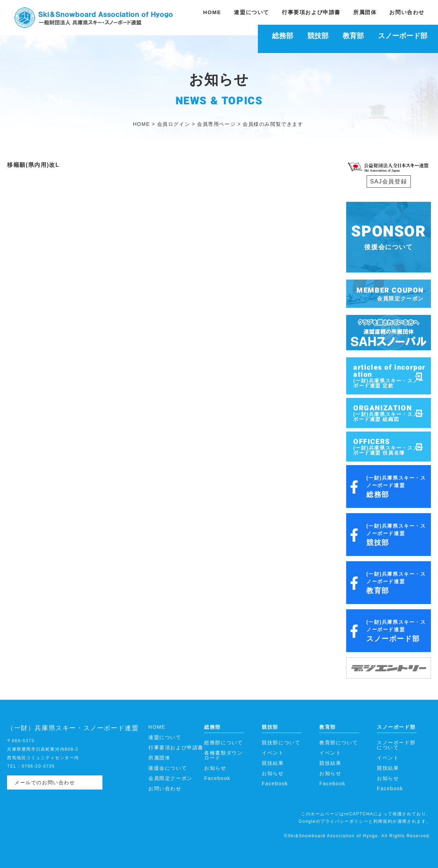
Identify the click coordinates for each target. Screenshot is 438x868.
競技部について (281, 743)
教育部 (353, 36)
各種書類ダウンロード (223, 755)
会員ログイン (174, 124)
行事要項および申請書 (311, 12)
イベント (273, 753)
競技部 (318, 36)
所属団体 (365, 12)
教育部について (339, 743)
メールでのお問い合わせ (45, 782)
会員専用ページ (216, 124)
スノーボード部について (396, 745)
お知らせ (215, 768)
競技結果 (273, 763)
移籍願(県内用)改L (33, 165)
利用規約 (383, 821)
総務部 (283, 36)
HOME (212, 12)
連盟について (251, 12)
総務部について (223, 743)
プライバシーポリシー (344, 821)
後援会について (168, 768)
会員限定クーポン (170, 778)
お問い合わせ (407, 12)
